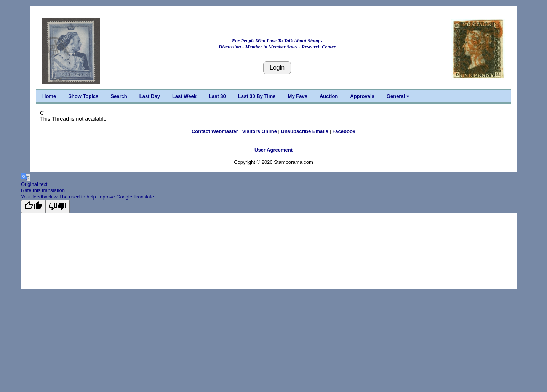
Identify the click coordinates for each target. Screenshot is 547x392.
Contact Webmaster (215, 131)
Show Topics (83, 96)
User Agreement (273, 150)
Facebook (344, 131)
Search (119, 96)
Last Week (184, 96)
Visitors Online (259, 131)
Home (49, 96)
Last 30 (217, 96)
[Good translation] (33, 206)
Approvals (362, 96)
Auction (329, 96)
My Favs (298, 96)
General (398, 96)
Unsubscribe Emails (305, 131)
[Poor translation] (58, 206)
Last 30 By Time (257, 96)
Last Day (150, 96)
